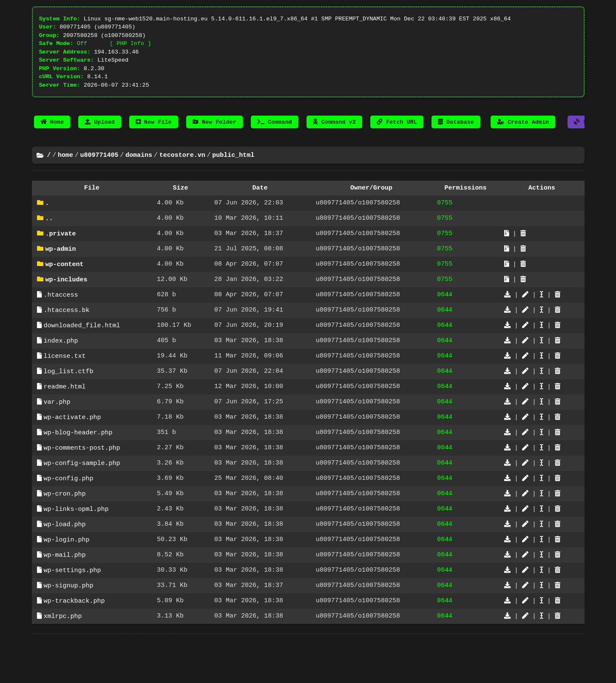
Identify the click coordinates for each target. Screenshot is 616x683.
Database (456, 134)
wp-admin (61, 267)
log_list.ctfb (69, 397)
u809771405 (99, 169)
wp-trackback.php (74, 639)
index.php (61, 364)
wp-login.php (67, 574)
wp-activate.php (72, 445)
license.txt (65, 380)
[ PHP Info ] (130, 48)
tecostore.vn (182, 169)
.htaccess (61, 316)
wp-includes (67, 300)
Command (275, 134)
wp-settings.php (72, 606)
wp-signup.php (69, 623)
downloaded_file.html (82, 348)
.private (61, 251)
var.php (57, 429)
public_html (233, 169)
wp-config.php (69, 510)
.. (49, 235)
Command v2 (334, 134)
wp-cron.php (65, 526)
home (65, 169)
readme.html (65, 413)
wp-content (65, 283)
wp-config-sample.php (82, 493)
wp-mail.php (65, 590)
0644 (445, 316)
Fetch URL (397, 134)
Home (52, 134)
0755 (445, 219)
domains (139, 169)
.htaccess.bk (67, 332)
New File (154, 134)
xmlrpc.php (63, 655)
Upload (100, 134)
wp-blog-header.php (78, 461)
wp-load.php (65, 558)
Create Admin (523, 134)
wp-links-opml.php (76, 542)
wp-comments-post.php (82, 477)
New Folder (214, 134)
